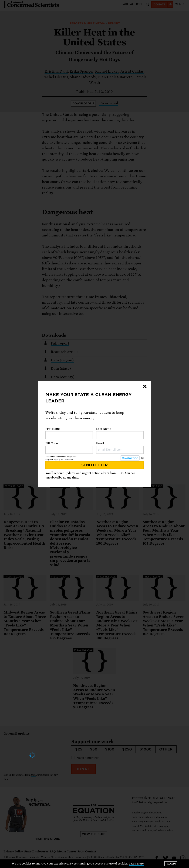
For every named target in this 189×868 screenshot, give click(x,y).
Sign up (57, 460)
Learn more (136, 864)
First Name (69, 433)
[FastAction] (130, 458)
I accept (171, 864)
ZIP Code (69, 448)
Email (120, 448)
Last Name (120, 433)
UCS (120, 473)
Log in (48, 460)
